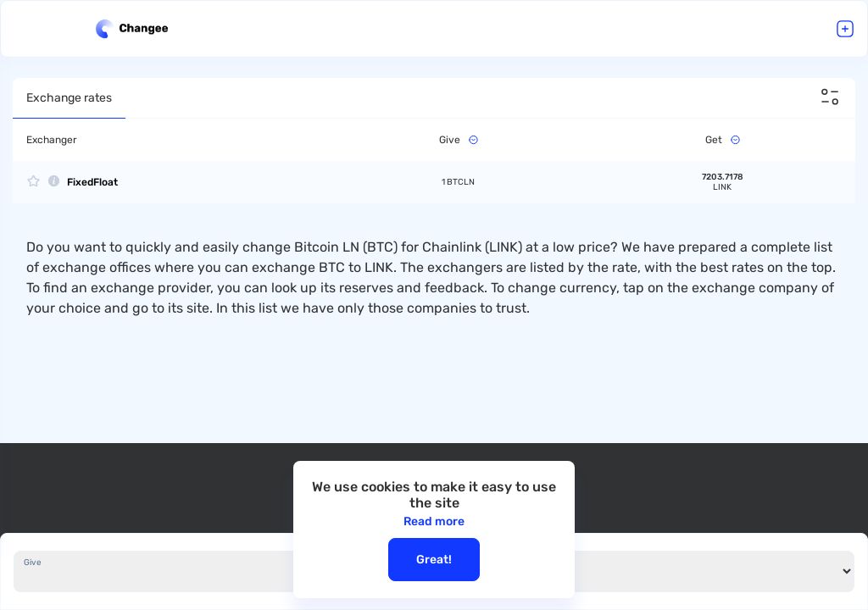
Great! (434, 560)
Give (33, 563)
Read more (434, 521)
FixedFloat (92, 182)
